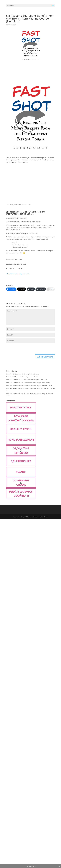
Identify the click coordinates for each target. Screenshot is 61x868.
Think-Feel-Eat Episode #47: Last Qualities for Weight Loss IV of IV (26, 380)
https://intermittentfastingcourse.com (18, 274)
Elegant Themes (26, 517)
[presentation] (20, 349)
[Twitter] (22, 289)
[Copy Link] (41, 289)
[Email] (31, 289)
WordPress (45, 517)
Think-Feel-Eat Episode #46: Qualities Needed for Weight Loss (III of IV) (28, 383)
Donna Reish (12, 25)
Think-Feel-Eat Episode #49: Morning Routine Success (23, 374)
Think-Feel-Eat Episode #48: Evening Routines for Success (24, 377)
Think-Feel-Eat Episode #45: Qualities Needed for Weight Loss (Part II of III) (29, 386)
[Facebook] (11, 289)
